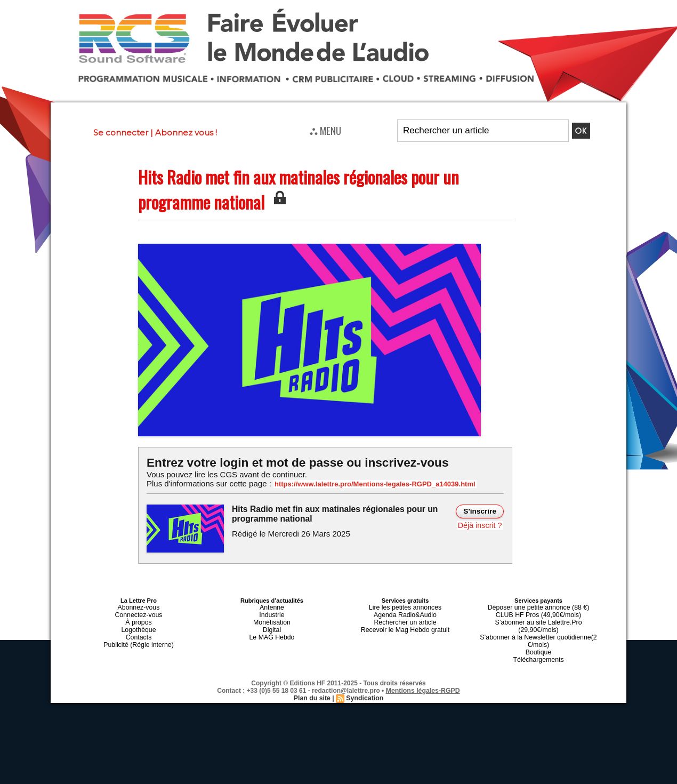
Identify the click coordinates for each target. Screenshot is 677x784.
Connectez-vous (139, 613)
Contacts (138, 632)
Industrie (272, 613)
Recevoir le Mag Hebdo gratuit (405, 626)
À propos (139, 619)
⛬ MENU (325, 130)
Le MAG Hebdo (272, 632)
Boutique (538, 638)
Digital (272, 626)
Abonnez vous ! (186, 133)
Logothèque (139, 626)
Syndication (364, 683)
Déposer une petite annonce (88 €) (538, 606)
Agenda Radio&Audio (405, 613)
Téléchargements (539, 645)
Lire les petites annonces (405, 606)
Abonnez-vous (139, 606)
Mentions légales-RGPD (423, 675)
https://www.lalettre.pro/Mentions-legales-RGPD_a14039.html (367, 484)
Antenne (272, 606)
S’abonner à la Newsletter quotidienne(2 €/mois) (538, 629)
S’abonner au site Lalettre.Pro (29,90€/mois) (538, 619)
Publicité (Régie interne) (138, 638)
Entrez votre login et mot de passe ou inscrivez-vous (293, 462)
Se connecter (121, 133)
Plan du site (313, 683)
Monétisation (272, 619)
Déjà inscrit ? (481, 524)
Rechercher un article (405, 619)
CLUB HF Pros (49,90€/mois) (538, 613)
